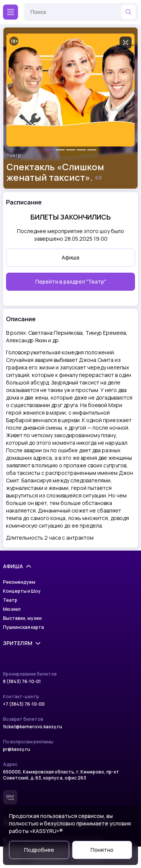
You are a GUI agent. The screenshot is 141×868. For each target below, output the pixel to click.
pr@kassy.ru (17, 749)
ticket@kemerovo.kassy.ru (33, 727)
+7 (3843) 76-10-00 (24, 704)
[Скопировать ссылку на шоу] (99, 178)
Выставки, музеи (22, 618)
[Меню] (11, 12)
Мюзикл (12, 609)
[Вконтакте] (10, 797)
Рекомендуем (19, 582)
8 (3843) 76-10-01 (22, 682)
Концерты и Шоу (22, 591)
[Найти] (129, 12)
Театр (14, 156)
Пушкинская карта (23, 627)
